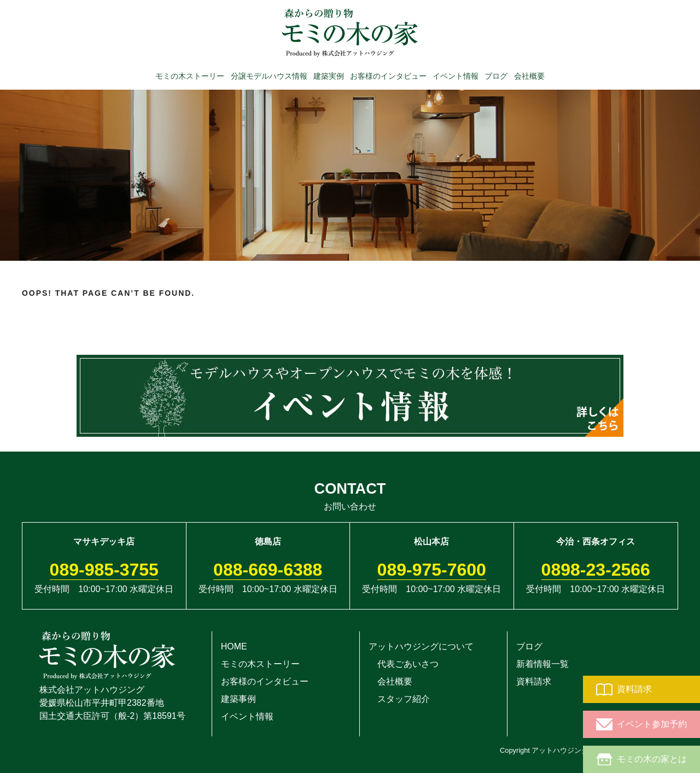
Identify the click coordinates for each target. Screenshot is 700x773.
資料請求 (624, 689)
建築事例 (238, 699)
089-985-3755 (104, 570)
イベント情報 (456, 75)
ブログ (496, 75)
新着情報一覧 (542, 664)
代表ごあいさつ (404, 664)
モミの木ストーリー (190, 75)
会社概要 (529, 75)
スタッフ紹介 (399, 699)
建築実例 (329, 75)
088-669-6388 (268, 570)
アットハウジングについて (421, 646)
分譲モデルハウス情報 (269, 75)
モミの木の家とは (641, 759)
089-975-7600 (432, 570)
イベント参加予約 (641, 724)
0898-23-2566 (596, 570)
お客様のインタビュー (388, 75)
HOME (234, 646)
